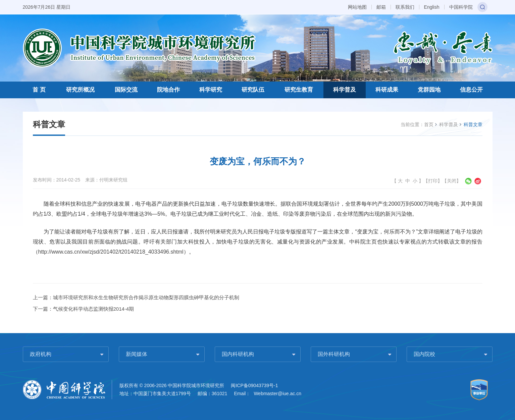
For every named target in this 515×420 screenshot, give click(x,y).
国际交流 (126, 90)
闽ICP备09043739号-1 (254, 385)
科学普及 (345, 90)
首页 (429, 124)
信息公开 (471, 90)
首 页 (39, 90)
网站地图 (357, 7)
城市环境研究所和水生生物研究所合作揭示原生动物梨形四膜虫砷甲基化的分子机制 (146, 297)
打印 (433, 181)
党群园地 (429, 90)
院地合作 (168, 90)
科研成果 (387, 90)
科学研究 (211, 90)
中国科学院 (461, 7)
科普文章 (473, 124)
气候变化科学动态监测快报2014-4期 (94, 309)
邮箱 (381, 7)
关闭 (452, 181)
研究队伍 (253, 90)
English (432, 7)
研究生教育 (299, 90)
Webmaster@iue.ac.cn (277, 393)
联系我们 (405, 7)
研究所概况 (80, 90)
